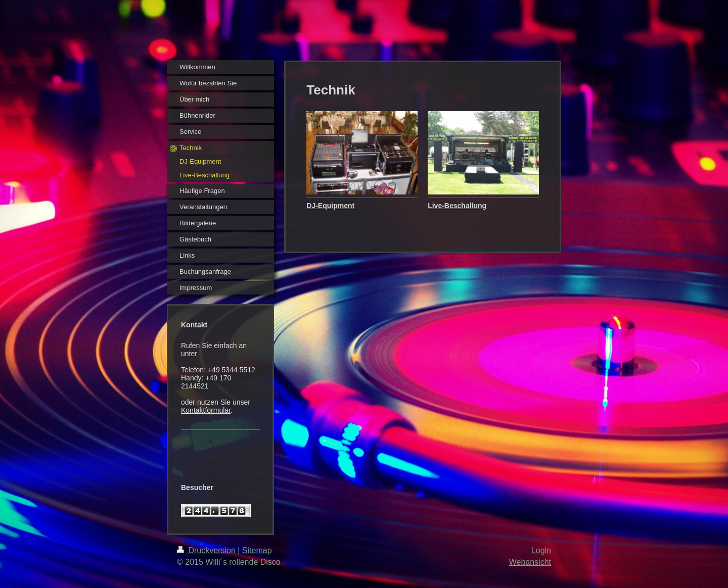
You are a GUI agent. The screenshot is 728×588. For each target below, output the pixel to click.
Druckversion (207, 550)
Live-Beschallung (457, 206)
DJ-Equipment (330, 206)
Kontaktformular (206, 410)
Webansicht (530, 562)
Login (541, 550)
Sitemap (257, 550)
